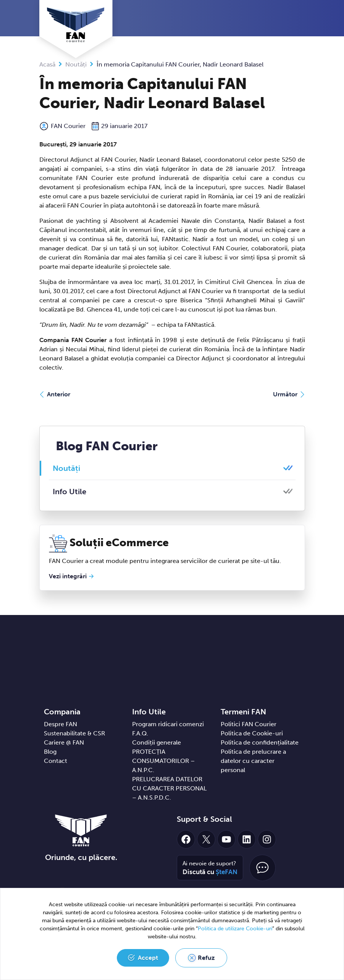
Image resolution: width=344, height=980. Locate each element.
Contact (56, 761)
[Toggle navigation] (303, 19)
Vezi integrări (68, 576)
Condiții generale (157, 742)
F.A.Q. (140, 733)
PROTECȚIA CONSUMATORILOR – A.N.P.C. (163, 761)
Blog (50, 752)
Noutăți (76, 64)
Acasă (47, 64)
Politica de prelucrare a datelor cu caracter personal (253, 761)
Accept (148, 958)
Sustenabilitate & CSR (74, 733)
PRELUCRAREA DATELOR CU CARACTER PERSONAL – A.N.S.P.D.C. (169, 788)
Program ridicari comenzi (168, 724)
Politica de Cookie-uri (252, 733)
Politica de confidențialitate (260, 742)
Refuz (206, 958)
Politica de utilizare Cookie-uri (235, 929)
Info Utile (69, 492)
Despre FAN (61, 724)
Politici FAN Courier (249, 724)
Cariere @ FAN (64, 742)
